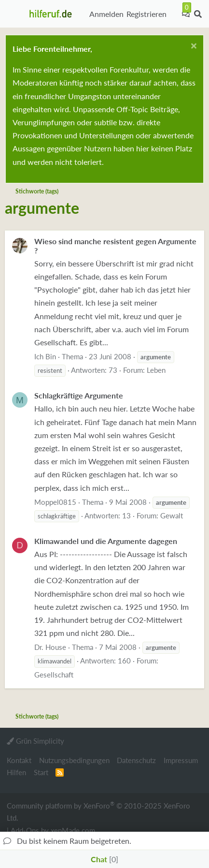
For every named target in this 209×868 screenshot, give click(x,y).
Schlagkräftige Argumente (79, 395)
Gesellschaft (54, 675)
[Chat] (186, 14)
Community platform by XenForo (98, 811)
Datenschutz (136, 760)
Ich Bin (45, 356)
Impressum (181, 760)
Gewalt (172, 515)
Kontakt (19, 760)
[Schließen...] (192, 47)
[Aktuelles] (174, 14)
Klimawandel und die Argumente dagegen (106, 541)
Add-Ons (25, 830)
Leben (156, 370)
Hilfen (16, 772)
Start (41, 772)
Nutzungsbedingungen (74, 760)
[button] (15, 14)
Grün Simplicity (35, 741)
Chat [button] (104, 859)
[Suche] (198, 14)
